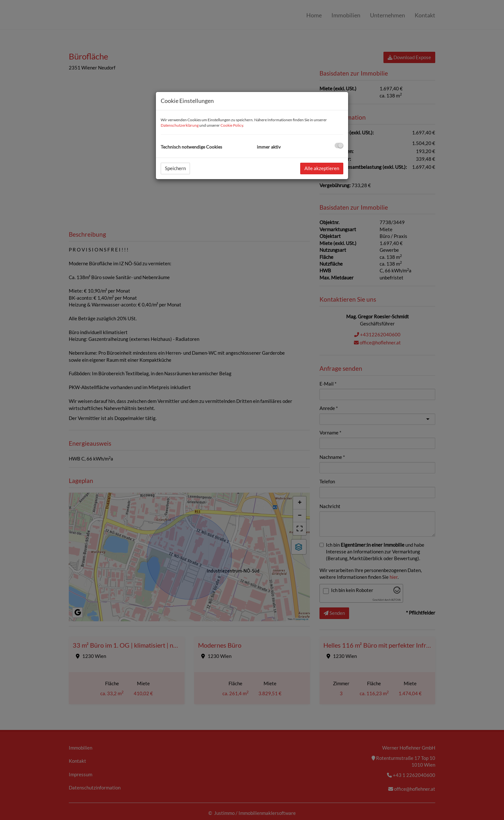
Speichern (175, 168)
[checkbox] (339, 146)
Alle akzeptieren (322, 168)
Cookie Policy (232, 125)
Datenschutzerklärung (180, 125)
